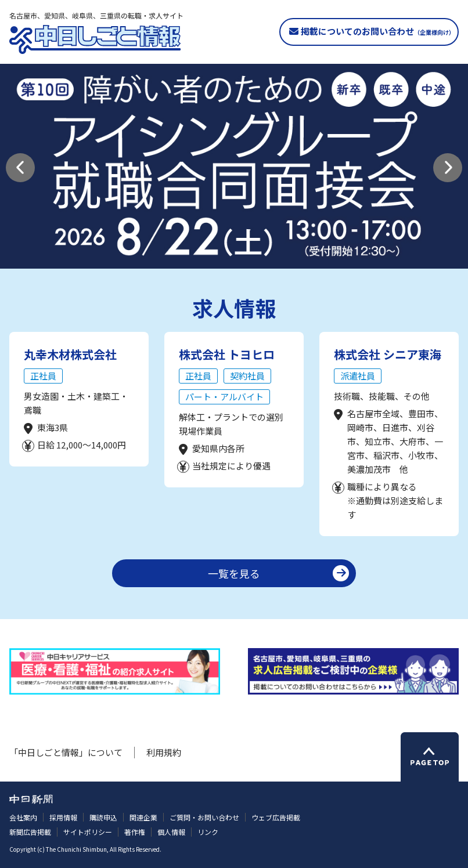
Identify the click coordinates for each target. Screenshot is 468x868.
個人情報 (171, 832)
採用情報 (63, 817)
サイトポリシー (88, 832)
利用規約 (164, 752)
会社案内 (23, 817)
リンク (208, 832)
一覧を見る (234, 573)
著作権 (135, 832)
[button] (20, 168)
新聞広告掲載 (30, 832)
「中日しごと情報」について (66, 752)
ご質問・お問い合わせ (204, 817)
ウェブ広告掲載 (276, 817)
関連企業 (143, 817)
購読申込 (103, 817)
